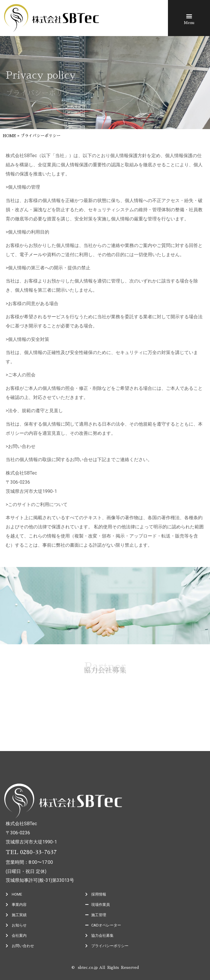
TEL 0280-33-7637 (31, 852)
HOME (9, 136)
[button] (189, 16)
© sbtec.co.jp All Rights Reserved (105, 968)
